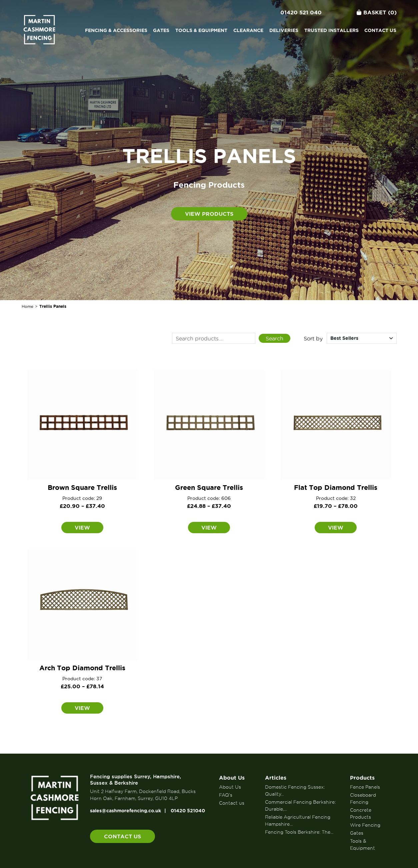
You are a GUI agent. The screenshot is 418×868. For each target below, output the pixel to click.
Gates (161, 30)
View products (209, 214)
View (82, 528)
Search (274, 338)
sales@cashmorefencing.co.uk (125, 811)
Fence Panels (365, 787)
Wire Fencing (365, 825)
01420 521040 (188, 811)
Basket (377, 12)
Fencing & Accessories (116, 30)
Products (362, 778)
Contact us (380, 30)
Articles (276, 778)
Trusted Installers (331, 30)
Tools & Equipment (201, 30)
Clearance (248, 30)
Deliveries (284, 30)
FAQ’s (226, 795)
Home (27, 306)
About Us (232, 778)
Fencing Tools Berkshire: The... (299, 832)
